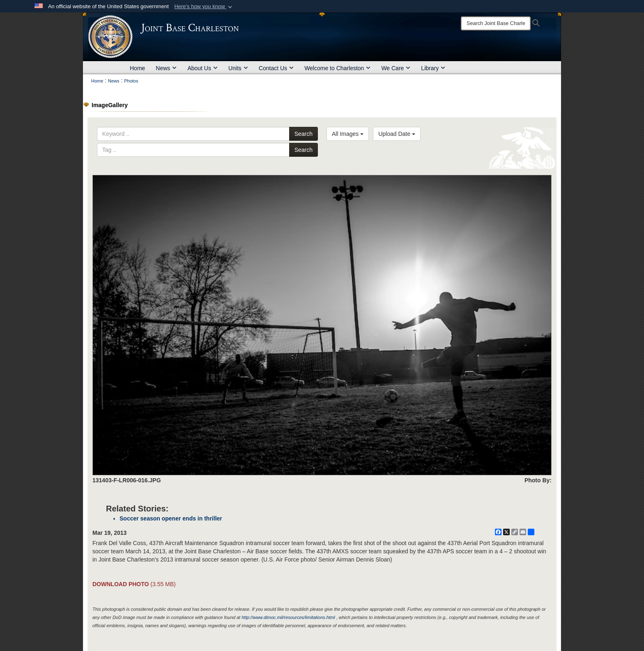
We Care (396, 68)
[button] (204, 7)
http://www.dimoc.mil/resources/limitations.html (288, 617)
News (166, 68)
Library (433, 68)
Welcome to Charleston (337, 68)
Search (304, 134)
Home (137, 68)
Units (238, 68)
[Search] (496, 23)
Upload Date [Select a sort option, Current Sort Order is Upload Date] (397, 134)
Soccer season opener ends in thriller (171, 518)
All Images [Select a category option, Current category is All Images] (348, 134)
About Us (202, 68)
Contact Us (276, 68)
